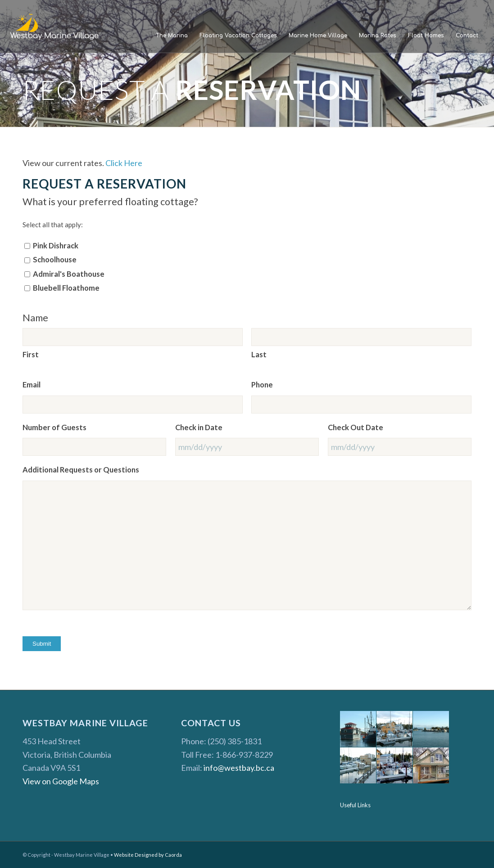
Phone (262, 385)
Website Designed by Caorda (148, 855)
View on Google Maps (61, 781)
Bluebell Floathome (66, 288)
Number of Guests (54, 427)
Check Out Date (356, 427)
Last (259, 355)
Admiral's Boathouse (69, 274)
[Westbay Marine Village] (55, 27)
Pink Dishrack (56, 246)
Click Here (124, 163)
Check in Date (199, 427)
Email (32, 385)
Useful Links (355, 805)
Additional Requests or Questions (81, 470)
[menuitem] (172, 36)
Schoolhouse (55, 260)
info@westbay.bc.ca (239, 768)
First (31, 355)
